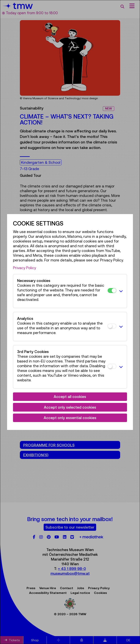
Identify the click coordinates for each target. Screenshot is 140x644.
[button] (121, 291)
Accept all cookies (70, 397)
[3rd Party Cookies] (112, 366)
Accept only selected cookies (70, 407)
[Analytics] (112, 326)
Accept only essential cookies (70, 418)
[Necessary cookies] (112, 291)
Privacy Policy (24, 268)
